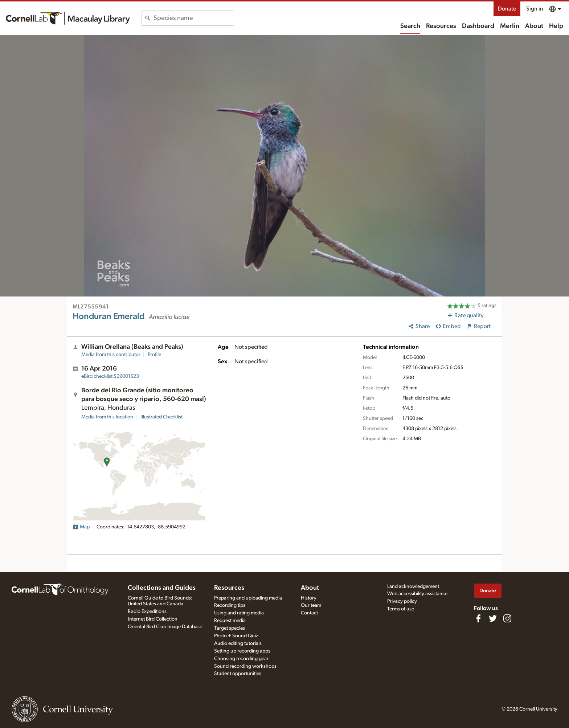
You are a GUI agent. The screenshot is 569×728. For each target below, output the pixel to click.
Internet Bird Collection (153, 619)
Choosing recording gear (241, 659)
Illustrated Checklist (161, 417)
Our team (311, 605)
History (309, 598)
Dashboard (478, 26)
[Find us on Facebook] (478, 618)
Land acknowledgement (413, 586)
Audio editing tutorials (238, 643)
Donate (507, 9)
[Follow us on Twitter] (493, 618)
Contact (309, 613)
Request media (230, 621)
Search (410, 26)
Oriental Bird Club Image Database (165, 627)
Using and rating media (239, 613)
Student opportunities (238, 674)
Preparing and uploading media (248, 598)
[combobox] (194, 18)
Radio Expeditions (147, 612)
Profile (154, 355)
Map (81, 527)
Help (556, 26)
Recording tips (230, 605)
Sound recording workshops (245, 666)
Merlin (510, 26)
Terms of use (401, 609)
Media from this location (107, 417)
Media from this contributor (111, 355)
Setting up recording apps (242, 651)
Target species (230, 628)
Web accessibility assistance (417, 594)
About (534, 26)
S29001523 (110, 376)
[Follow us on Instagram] (507, 618)
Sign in (535, 9)
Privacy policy (402, 601)
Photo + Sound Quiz (236, 636)
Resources (441, 26)
